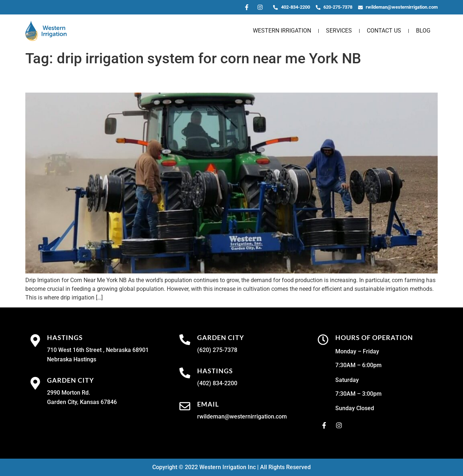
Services (339, 31)
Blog (423, 31)
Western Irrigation (282, 31)
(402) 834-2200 (217, 383)
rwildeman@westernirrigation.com (242, 416)
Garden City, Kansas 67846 (82, 402)
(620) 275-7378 (217, 350)
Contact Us (384, 31)
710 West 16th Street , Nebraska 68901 (98, 350)
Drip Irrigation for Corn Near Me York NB (129, 80)
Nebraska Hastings (72, 359)
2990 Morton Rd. (69, 393)
